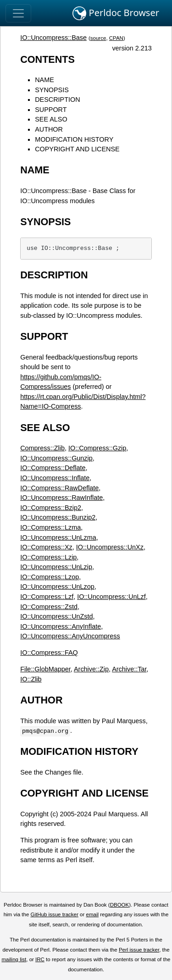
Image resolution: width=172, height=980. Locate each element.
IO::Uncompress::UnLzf (111, 597)
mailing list (14, 959)
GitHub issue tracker (55, 914)
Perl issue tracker (139, 950)
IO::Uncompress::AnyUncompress (70, 636)
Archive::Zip (91, 669)
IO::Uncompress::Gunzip (56, 458)
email (92, 914)
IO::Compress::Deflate (53, 468)
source (98, 38)
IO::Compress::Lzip (48, 557)
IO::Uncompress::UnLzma (58, 537)
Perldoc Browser (116, 13)
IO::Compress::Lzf (47, 597)
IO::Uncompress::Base (53, 38)
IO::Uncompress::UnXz (110, 547)
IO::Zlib (31, 679)
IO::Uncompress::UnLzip (56, 567)
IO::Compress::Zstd (49, 607)
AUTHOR (49, 129)
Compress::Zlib (42, 448)
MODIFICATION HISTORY (74, 139)
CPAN (116, 38)
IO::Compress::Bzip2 (51, 508)
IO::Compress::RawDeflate (59, 488)
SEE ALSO (51, 119)
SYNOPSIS (52, 90)
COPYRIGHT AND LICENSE (77, 149)
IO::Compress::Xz (46, 547)
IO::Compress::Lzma (50, 527)
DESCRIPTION (57, 100)
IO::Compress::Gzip (97, 448)
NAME (44, 80)
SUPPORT (51, 110)
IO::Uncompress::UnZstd (56, 616)
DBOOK (120, 905)
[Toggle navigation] (18, 13)
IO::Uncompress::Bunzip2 (58, 517)
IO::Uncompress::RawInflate (61, 498)
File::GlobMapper (45, 669)
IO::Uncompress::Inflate (55, 478)
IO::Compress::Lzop (50, 577)
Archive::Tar (129, 669)
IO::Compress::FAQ (49, 653)
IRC (40, 959)
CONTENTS (47, 59)
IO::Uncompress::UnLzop (57, 587)
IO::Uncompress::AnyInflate (61, 626)
